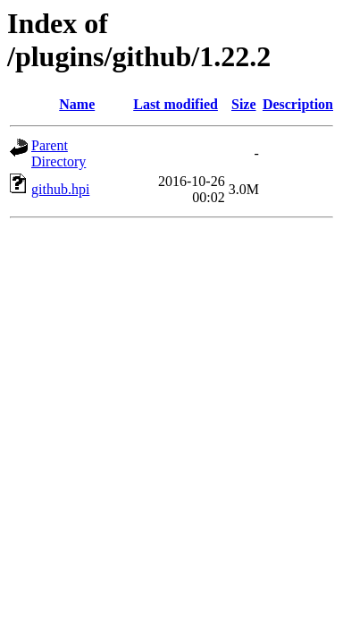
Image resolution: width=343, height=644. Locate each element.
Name (77, 104)
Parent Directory (59, 153)
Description (298, 104)
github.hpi (60, 189)
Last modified (176, 104)
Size (244, 104)
